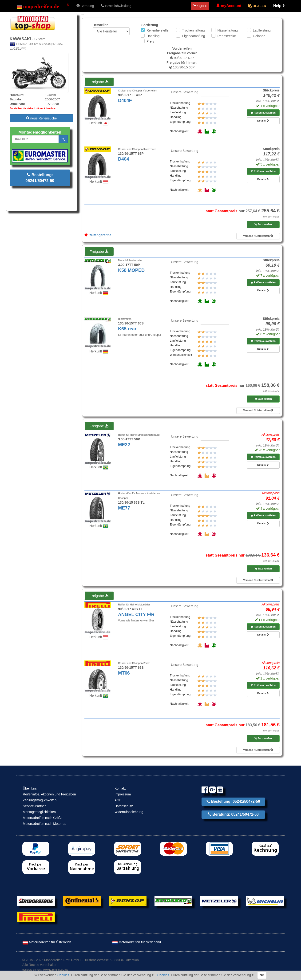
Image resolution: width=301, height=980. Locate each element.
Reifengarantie (98, 235)
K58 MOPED (131, 270)
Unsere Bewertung (185, 92)
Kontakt (120, 788)
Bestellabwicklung (116, 6)
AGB (118, 800)
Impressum (123, 794)
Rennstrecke (227, 36)
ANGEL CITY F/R (136, 614)
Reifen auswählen (263, 113)
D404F (125, 100)
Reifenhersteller (158, 30)
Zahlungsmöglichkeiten (40, 800)
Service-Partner (34, 806)
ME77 (124, 508)
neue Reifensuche (42, 118)
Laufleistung (262, 30)
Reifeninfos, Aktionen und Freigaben (49, 794)
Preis (150, 41)
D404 (124, 159)
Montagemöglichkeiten (39, 812)
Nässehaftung (227, 30)
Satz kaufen (263, 224)
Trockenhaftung (193, 30)
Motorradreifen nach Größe (43, 818)
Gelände (259, 36)
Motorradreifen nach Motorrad (45, 824)
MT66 (124, 673)
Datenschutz (124, 806)
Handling (153, 36)
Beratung (85, 6)
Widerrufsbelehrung (129, 812)
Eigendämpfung (194, 36)
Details (263, 121)
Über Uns (30, 788)
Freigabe (99, 82)
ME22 (124, 445)
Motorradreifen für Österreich (47, 942)
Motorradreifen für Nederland (137, 942)
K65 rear (127, 329)
